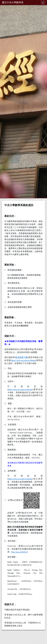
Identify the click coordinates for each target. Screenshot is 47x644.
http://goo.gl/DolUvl (20, 552)
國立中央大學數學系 (13, 2)
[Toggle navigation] (43, 3)
